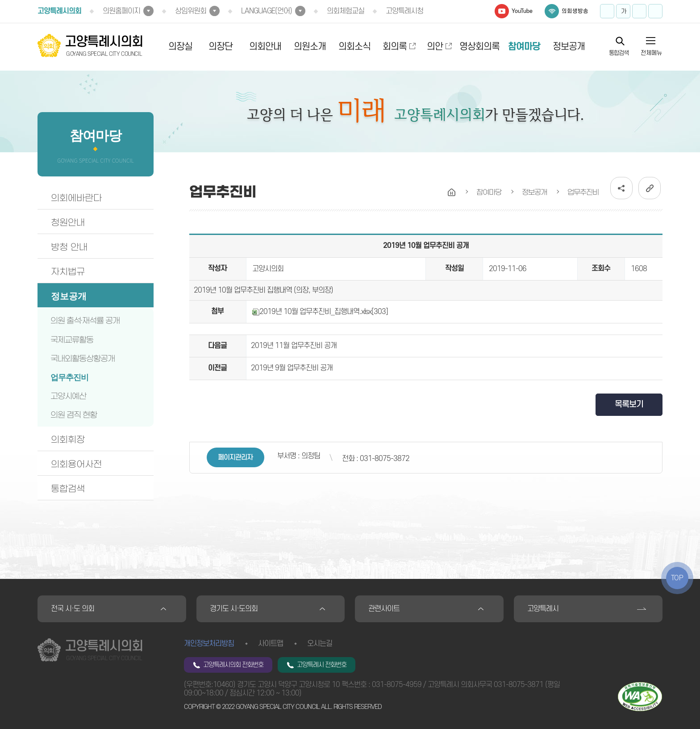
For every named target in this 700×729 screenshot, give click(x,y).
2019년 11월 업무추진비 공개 (294, 346)
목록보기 (629, 404)
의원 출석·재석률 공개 (85, 321)
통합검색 (619, 53)
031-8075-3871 (519, 685)
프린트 (655, 11)
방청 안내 (69, 247)
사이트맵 (271, 644)
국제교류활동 (72, 340)
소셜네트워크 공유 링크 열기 (621, 188)
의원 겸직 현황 (74, 415)
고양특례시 (543, 609)
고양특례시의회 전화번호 (233, 665)
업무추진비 (69, 377)
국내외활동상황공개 (83, 359)
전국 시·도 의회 (73, 609)
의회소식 (354, 47)
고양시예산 (68, 396)
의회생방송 (575, 11)
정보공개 (569, 47)
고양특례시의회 (59, 11)
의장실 (180, 47)
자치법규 (68, 272)
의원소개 (310, 47)
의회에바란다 (76, 198)
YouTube (522, 11)
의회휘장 (68, 440)
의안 (435, 47)
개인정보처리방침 (209, 644)
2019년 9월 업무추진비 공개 (292, 368)
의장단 (221, 47)
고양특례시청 (404, 11)
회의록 (395, 47)
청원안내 (68, 222)
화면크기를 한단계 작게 (639, 11)
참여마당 (524, 47)
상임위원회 (191, 11)
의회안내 (265, 47)
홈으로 (452, 193)
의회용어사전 (76, 464)
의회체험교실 (346, 11)
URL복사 (650, 188)
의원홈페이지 (121, 11)
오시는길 (320, 644)
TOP (677, 578)
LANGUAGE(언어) (267, 11)
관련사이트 (384, 609)
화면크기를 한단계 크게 (607, 11)
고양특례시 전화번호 (322, 665)
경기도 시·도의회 (234, 609)
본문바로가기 (0, 0)
